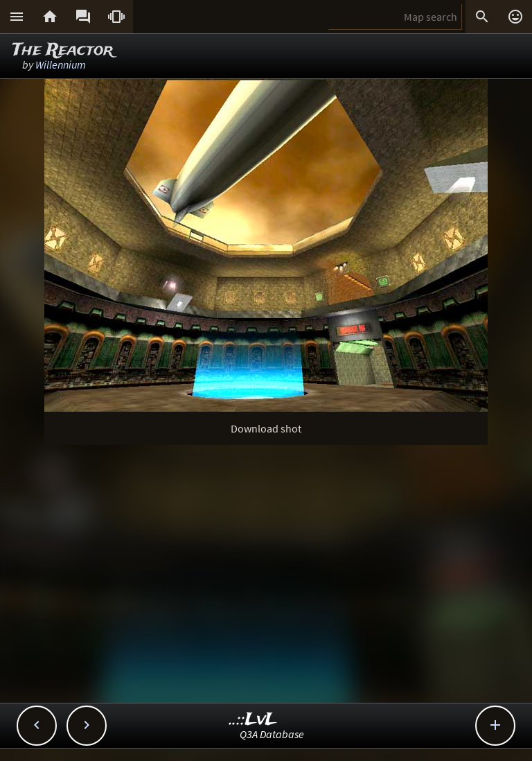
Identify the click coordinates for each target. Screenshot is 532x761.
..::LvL (253, 720)
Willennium (61, 64)
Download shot (266, 428)
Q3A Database (272, 734)
